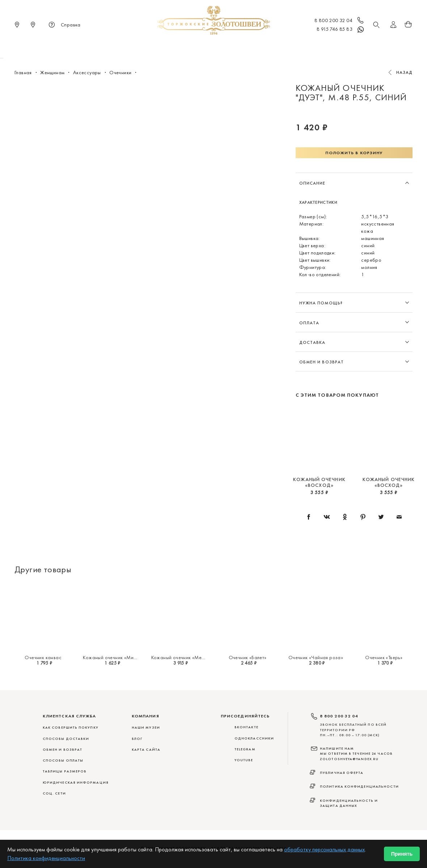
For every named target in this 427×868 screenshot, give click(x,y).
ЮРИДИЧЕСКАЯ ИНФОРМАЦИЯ (76, 782)
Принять (402, 854)
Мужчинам (239, 47)
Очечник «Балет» (248, 657)
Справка (64, 25)
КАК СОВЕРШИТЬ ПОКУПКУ (71, 727)
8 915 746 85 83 (341, 30)
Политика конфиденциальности (359, 786)
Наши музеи (146, 727)
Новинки (111, 47)
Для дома (274, 47)
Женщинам (203, 47)
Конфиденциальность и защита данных (349, 803)
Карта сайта (146, 749)
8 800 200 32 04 (340, 21)
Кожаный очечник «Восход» (319, 482)
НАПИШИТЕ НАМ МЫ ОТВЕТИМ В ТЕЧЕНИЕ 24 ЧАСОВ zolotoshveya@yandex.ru (356, 754)
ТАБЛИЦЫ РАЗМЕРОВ (65, 771)
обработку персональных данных (324, 849)
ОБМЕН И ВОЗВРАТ (62, 749)
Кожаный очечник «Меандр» (183, 657)
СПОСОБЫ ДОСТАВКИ (66, 739)
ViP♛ (301, 47)
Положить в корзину (354, 153)
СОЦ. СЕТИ (54, 793)
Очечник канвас (43, 657)
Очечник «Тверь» (384, 657)
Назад (405, 72)
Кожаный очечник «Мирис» (113, 657)
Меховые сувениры (155, 47)
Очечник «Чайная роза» (316, 657)
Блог (137, 739)
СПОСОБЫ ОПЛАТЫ (63, 760)
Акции (323, 47)
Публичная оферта (342, 773)
